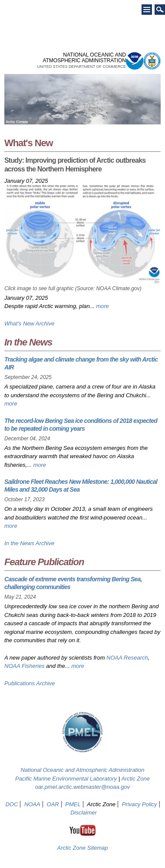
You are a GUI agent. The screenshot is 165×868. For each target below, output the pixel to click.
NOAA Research (127, 658)
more (102, 306)
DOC (12, 804)
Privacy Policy (140, 804)
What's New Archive (29, 323)
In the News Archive (29, 543)
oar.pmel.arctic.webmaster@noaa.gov (83, 787)
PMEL (73, 804)
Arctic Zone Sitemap (82, 848)
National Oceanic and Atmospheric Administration (82, 770)
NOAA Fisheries (25, 666)
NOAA (32, 804)
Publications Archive (30, 683)
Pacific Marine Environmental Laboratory (66, 779)
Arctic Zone (135, 779)
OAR (53, 804)
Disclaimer (84, 813)
